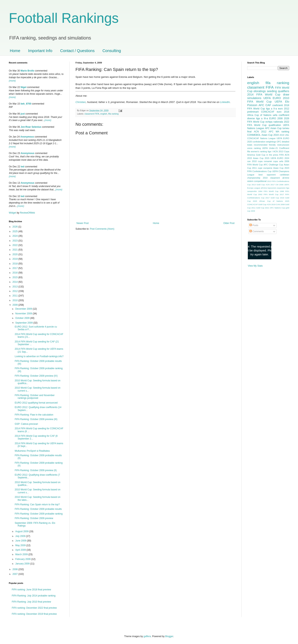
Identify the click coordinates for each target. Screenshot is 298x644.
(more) (12, 81)
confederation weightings (264, 142)
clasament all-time (280, 178)
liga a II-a (271, 109)
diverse (251, 118)
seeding (272, 91)
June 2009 (21, 541)
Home (15, 51)
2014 (15, 282)
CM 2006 (279, 185)
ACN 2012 (260, 132)
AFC (261, 105)
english (104, 114)
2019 (15, 259)
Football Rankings (64, 18)
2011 (15, 296)
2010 (15, 300)
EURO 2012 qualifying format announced (36, 403)
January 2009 (23, 564)
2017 (15, 268)
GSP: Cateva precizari (26, 424)
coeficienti (278, 105)
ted (23, 167)
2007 (15, 574)
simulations (254, 98)
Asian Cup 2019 (270, 135)
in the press (272, 155)
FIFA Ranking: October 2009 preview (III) (36, 419)
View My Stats (255, 266)
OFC (279, 142)
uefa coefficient (281, 115)
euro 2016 (283, 112)
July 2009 (21, 536)
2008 (15, 569)
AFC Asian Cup (273, 128)
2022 (15, 245)
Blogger (169, 636)
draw (286, 94)
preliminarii (253, 112)
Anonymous (27, 137)
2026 (15, 227)
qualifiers (283, 91)
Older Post (229, 223)
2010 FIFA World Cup (268, 100)
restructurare (283, 145)
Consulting (112, 51)
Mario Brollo (27, 71)
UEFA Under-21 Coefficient (276, 148)
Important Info (40, 51)
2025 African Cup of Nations (268, 201)
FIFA (281, 155)
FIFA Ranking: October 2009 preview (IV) (36, 376)
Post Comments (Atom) (102, 229)
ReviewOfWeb (27, 213)
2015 (15, 277)
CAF (268, 105)
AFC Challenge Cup (273, 165)
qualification (275, 125)
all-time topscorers (269, 188)
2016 (15, 273)
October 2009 (23, 318)
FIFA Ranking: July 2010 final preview (31, 602)
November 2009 (24, 314)
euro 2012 (284, 109)
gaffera (147, 636)
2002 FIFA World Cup (268, 194)
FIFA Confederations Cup (259, 171)
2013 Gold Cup (258, 185)
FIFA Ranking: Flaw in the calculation (34, 415)
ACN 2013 (278, 151)
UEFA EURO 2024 (280, 158)
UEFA (278, 102)
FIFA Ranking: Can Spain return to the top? (37, 505)
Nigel (23, 87)
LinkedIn (225, 102)
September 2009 (24, 323)
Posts (254, 225)
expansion (281, 188)
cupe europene (265, 168)
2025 (15, 231)
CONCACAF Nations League (261, 138)
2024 (15, 236)
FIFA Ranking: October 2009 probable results (38, 509)
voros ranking (254, 148)
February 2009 (23, 559)
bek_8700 (26, 104)
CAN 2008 (280, 204)
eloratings (260, 91)
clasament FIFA (92, 114)
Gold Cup (261, 155)
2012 (15, 291)
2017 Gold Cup (272, 198)
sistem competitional (257, 181)
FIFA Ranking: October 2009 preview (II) (36, 470)
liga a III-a (262, 118)
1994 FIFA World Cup (268, 191)
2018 (15, 264)
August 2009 (22, 531)
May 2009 (21, 545)
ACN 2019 (271, 204)
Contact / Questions (77, 51)
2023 (15, 241)
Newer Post (83, 223)
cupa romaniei (265, 161)
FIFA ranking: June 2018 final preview (31, 590)
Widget (13, 213)
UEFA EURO (272, 98)
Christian (81, 102)
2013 (15, 287)
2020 (15, 254)
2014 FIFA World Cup (264, 94)
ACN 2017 (270, 185)
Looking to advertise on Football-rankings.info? (39, 356)
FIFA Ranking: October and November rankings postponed (35, 397)
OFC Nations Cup (277, 208)
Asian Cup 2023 (281, 168)
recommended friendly (265, 145)
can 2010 (252, 161)
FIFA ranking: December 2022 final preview (34, 608)
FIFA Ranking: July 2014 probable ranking (34, 596)
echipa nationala (274, 122)
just (23, 114)
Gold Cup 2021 (263, 208)
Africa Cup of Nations (259, 115)
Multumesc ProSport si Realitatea (32, 451)
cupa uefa (278, 161)
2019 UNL (284, 135)
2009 (15, 305)
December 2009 (24, 309)
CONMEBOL (254, 135)
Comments (257, 231)
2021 (15, 250)
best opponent (267, 175)
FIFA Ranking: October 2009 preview (34, 518)
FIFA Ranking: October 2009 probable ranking (39, 514)
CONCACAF (268, 112)
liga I (270, 151)
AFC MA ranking (279, 132)
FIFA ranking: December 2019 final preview (34, 614)
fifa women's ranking (257, 151)
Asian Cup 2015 (261, 158)
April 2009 (21, 550)
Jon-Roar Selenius (31, 127)
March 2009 (22, 554)
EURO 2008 (276, 118)
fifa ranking (113, 114)
